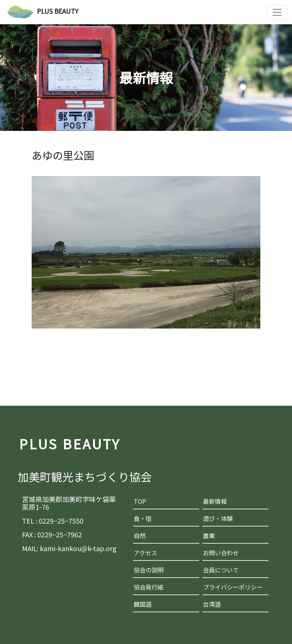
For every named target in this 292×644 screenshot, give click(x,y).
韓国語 (143, 604)
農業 (209, 535)
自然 (140, 535)
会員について (221, 570)
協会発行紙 (149, 587)
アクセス (145, 553)
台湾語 (212, 604)
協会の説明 (149, 570)
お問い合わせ (221, 553)
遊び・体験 (218, 518)
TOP (140, 501)
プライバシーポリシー (233, 587)
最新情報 (215, 501)
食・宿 (143, 518)
